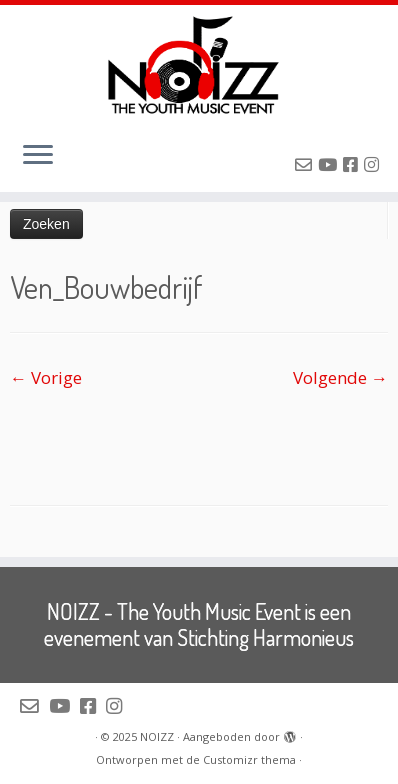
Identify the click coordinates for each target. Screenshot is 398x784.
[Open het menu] (38, 156)
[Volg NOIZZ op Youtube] (330, 164)
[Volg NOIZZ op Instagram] (374, 164)
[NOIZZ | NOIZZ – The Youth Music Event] (199, 65)
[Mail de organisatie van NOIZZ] (306, 164)
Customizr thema (249, 759)
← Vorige (46, 377)
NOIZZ (157, 736)
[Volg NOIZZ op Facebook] (353, 164)
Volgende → (340, 377)
